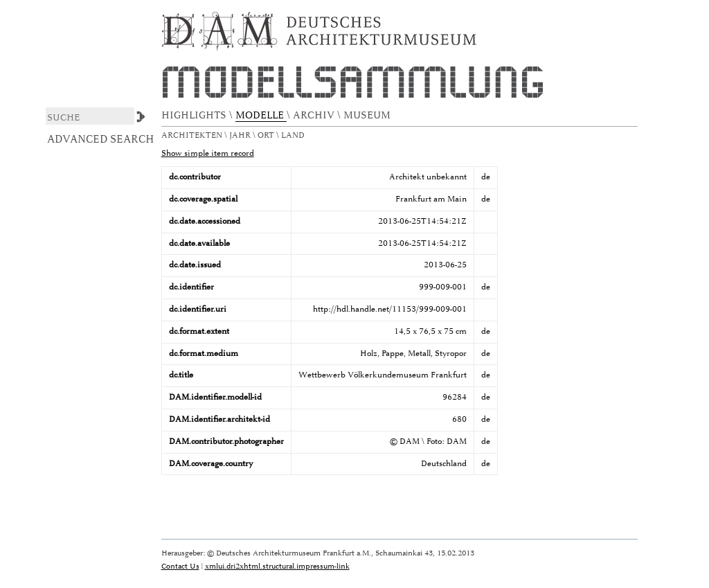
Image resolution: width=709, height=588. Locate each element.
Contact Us (180, 566)
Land (294, 135)
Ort (267, 135)
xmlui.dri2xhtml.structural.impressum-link (277, 566)
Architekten (193, 135)
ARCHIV (315, 115)
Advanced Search (101, 139)
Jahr (241, 135)
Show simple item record (208, 153)
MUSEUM (368, 115)
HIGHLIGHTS (195, 115)
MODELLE (261, 115)
